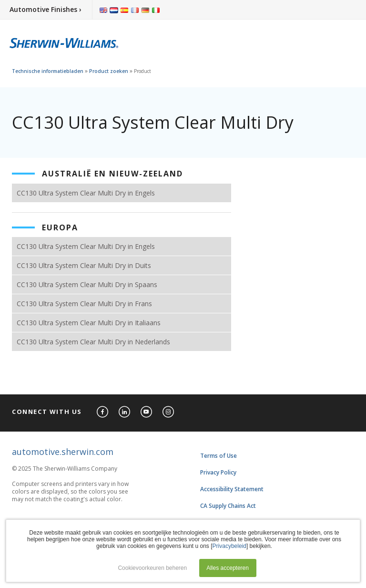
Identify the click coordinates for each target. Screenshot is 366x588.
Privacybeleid (229, 546)
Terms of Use (219, 456)
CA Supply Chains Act (228, 506)
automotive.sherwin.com (63, 452)
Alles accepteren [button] (228, 568)
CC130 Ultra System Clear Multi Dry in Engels (86, 193)
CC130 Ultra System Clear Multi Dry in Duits (84, 265)
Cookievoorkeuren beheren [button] (152, 568)
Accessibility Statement (232, 489)
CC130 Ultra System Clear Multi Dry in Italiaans (89, 323)
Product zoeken (109, 71)
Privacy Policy (218, 472)
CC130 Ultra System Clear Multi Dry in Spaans (87, 284)
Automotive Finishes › (46, 9)
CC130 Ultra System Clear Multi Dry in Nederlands (93, 342)
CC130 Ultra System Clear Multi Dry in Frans (84, 304)
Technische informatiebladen (48, 71)
